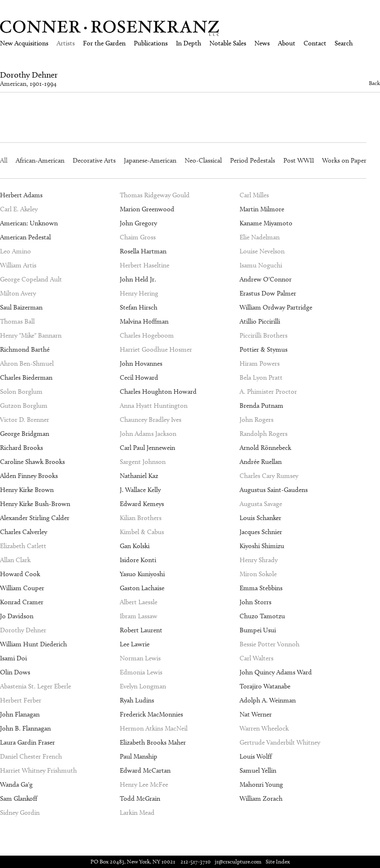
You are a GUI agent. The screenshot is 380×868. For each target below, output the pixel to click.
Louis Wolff (256, 756)
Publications (151, 43)
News (262, 43)
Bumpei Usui (258, 630)
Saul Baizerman (21, 307)
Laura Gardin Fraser (27, 742)
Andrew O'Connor (266, 279)
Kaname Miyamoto (266, 223)
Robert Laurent (141, 630)
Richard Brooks (21, 448)
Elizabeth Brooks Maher (153, 742)
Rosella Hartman (143, 251)
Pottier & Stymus (264, 349)
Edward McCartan (145, 770)
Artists (66, 43)
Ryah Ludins (137, 700)
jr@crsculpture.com (238, 862)
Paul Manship (139, 756)
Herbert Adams (21, 195)
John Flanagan (20, 714)
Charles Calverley (24, 532)
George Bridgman (25, 434)
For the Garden (104, 43)
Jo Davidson (17, 616)
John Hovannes (141, 363)
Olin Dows (15, 672)
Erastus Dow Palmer (268, 293)
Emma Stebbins (261, 588)
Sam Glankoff (19, 798)
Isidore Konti (138, 560)
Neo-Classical (203, 160)
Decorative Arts (94, 160)
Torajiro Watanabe (265, 686)
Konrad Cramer (22, 602)
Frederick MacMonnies (151, 714)
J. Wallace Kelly (140, 490)
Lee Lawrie (135, 644)
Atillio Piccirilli (260, 321)
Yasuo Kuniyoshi (142, 574)
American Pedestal (25, 237)
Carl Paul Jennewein (147, 448)
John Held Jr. (138, 279)
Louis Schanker (260, 518)
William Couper (22, 588)
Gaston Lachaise (142, 588)
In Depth (189, 43)
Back (374, 83)
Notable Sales (228, 43)
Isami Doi (13, 658)
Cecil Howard (139, 377)
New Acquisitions (24, 43)
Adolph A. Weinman (268, 700)
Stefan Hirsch (139, 307)
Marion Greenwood (147, 209)
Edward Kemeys (142, 504)
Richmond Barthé (25, 349)
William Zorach (261, 798)
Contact (315, 43)
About (287, 43)
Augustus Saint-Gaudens (274, 490)
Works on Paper (344, 160)
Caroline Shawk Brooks (32, 462)
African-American (40, 160)
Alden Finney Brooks (29, 476)
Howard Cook (20, 574)
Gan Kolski (135, 546)
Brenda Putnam (261, 406)
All (4, 160)
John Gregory (138, 223)
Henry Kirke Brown (27, 490)
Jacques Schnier (261, 532)
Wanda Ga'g (16, 784)
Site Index (278, 862)
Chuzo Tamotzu (262, 616)
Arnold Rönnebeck (265, 448)
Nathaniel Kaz (139, 476)
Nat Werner (256, 714)
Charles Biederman (26, 377)
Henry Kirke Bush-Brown (35, 504)
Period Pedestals (253, 160)
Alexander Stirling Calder (35, 518)
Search (344, 43)
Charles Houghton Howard (158, 391)
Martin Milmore (262, 209)
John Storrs (255, 602)
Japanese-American (150, 160)
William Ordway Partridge (276, 307)
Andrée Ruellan (261, 462)
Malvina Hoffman (144, 321)
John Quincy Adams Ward (276, 672)
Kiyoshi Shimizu (262, 546)
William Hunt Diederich (33, 644)
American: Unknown (29, 223)
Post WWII (299, 160)
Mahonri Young (261, 784)
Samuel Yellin (258, 770)
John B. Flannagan (25, 728)
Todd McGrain (140, 798)
